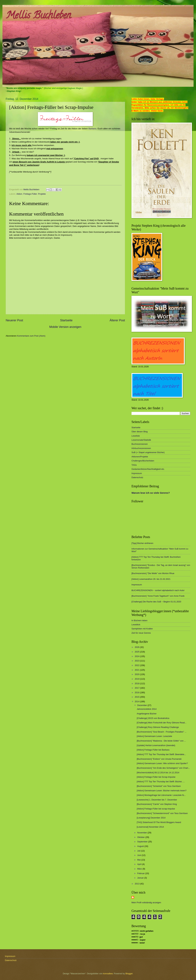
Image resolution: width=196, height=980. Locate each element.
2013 (137, 884)
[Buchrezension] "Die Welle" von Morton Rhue (153, 573)
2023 (137, 661)
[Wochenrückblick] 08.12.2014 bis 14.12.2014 (158, 773)
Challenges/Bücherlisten (143, 461)
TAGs (134, 465)
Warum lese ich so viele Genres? (151, 493)
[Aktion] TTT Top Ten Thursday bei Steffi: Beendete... (161, 754)
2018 (137, 683)
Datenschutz (137, 477)
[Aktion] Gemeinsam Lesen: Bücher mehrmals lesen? (162, 791)
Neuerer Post (14, 320)
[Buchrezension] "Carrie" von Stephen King (157, 804)
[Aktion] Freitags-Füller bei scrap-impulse (156, 809)
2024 (137, 656)
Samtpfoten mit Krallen (142, 629)
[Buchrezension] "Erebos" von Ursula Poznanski (159, 759)
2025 (137, 652)
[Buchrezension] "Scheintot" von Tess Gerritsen (159, 786)
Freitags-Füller (30, 194)
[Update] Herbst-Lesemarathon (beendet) (156, 745)
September (143, 842)
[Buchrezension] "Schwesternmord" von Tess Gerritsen (162, 813)
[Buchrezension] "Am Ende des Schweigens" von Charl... (163, 768)
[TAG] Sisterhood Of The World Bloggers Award (159, 822)
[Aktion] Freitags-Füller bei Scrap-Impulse (156, 777)
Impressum (137, 473)
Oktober (141, 837)
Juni (139, 855)
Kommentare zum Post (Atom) (31, 336)
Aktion (19, 194)
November (142, 833)
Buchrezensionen (140, 444)
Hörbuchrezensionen (141, 448)
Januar (141, 878)
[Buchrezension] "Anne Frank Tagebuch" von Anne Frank (158, 596)
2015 (137, 697)
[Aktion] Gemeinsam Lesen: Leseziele (154, 736)
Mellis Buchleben (38, 16)
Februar (141, 873)
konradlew (108, 974)
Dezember (142, 705)
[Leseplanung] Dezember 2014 (151, 818)
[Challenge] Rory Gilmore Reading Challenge (158, 727)
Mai (139, 860)
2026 (137, 647)
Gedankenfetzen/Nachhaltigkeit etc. (148, 469)
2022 (137, 665)
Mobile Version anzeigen (65, 327)
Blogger (129, 974)
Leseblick (136, 625)
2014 (137, 701)
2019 (137, 679)
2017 (137, 688)
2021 (137, 670)
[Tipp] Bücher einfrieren (142, 543)
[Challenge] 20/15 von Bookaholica (153, 718)
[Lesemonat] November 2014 (150, 827)
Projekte (42, 194)
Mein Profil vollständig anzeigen (146, 902)
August (141, 846)
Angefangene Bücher (147, 714)
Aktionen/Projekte (140, 457)
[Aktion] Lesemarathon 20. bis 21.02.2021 (151, 579)
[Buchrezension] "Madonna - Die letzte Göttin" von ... (161, 741)
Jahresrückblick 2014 (147, 709)
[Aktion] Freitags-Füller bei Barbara (153, 750)
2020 (137, 674)
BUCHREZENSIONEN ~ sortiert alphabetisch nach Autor (158, 590)
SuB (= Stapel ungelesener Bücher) (148, 452)
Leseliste (136, 436)
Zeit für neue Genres (141, 633)
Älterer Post (117, 320)
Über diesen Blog (140, 432)
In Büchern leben (139, 620)
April (140, 864)
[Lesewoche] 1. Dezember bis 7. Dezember (157, 800)
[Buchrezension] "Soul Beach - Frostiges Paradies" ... (162, 732)
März (140, 869)
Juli (139, 851)
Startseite (66, 320)
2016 (137, 692)
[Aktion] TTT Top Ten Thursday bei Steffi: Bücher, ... (161, 782)
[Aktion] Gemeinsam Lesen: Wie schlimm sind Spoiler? (162, 763)
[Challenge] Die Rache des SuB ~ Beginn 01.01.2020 (156, 602)
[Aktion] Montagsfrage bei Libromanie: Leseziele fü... (161, 795)
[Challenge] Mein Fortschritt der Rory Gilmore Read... (162, 723)
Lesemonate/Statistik (141, 440)
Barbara (92, 129)
